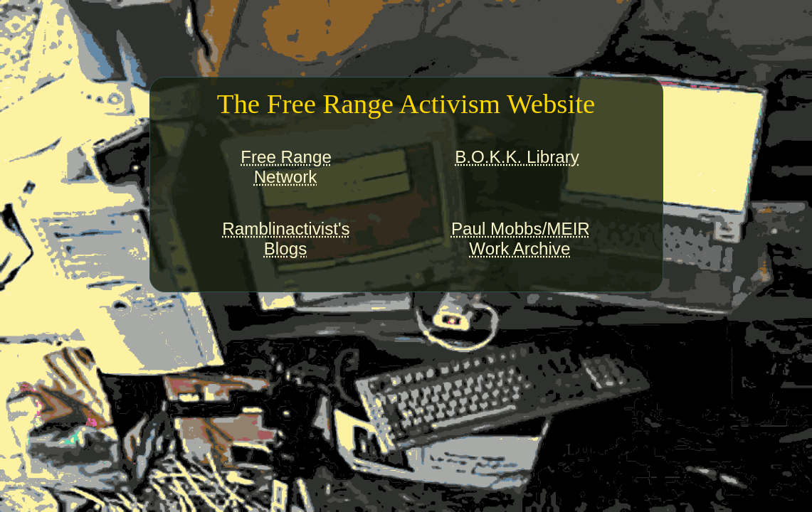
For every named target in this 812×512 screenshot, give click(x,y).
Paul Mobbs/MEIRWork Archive (521, 239)
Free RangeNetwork (286, 167)
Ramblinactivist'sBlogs (286, 239)
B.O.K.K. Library (517, 157)
